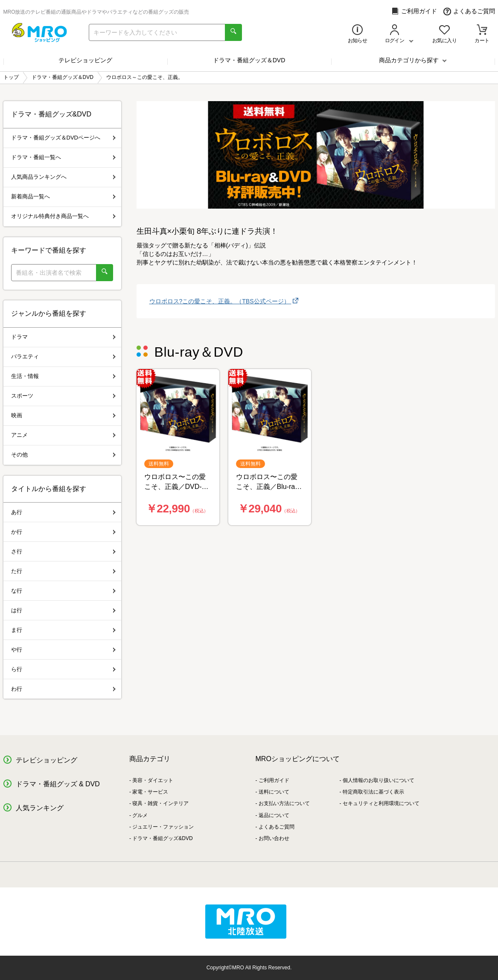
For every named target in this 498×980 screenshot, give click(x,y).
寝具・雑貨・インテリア (160, 803)
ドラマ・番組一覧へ (63, 157)
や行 (63, 650)
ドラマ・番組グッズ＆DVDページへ (63, 138)
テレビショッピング (85, 60)
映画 (63, 415)
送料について (274, 792)
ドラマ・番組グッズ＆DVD (249, 60)
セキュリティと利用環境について (381, 803)
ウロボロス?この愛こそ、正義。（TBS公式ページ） (220, 301)
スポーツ (63, 396)
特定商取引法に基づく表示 (373, 792)
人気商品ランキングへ (63, 177)
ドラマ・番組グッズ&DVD (162, 838)
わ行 (63, 689)
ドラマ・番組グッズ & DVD (58, 784)
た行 (63, 571)
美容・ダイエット (153, 780)
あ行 (63, 512)
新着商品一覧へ (63, 196)
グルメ (140, 815)
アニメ (63, 435)
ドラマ (63, 337)
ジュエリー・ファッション (163, 827)
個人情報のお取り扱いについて (379, 780)
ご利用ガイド (414, 11)
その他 (63, 455)
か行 (63, 532)
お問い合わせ (274, 838)
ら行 (63, 669)
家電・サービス (150, 792)
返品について (274, 815)
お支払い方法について (284, 803)
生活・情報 (63, 376)
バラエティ (63, 356)
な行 (63, 591)
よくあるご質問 (469, 11)
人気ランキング (40, 808)
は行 (63, 610)
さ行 (63, 551)
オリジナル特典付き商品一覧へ (63, 216)
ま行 (63, 630)
